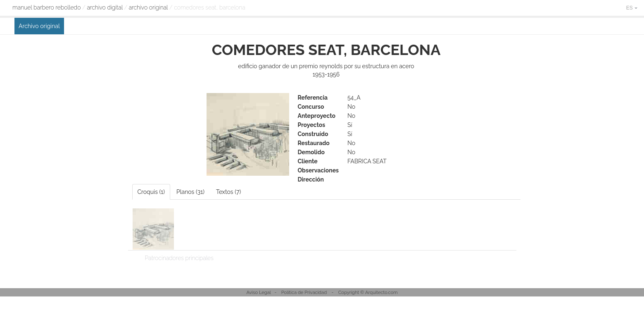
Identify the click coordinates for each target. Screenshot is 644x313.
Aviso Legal (259, 292)
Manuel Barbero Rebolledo (46, 7)
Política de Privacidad (304, 292)
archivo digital (105, 7)
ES (632, 8)
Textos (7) (228, 192)
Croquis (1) (151, 192)
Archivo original (148, 7)
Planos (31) (190, 192)
